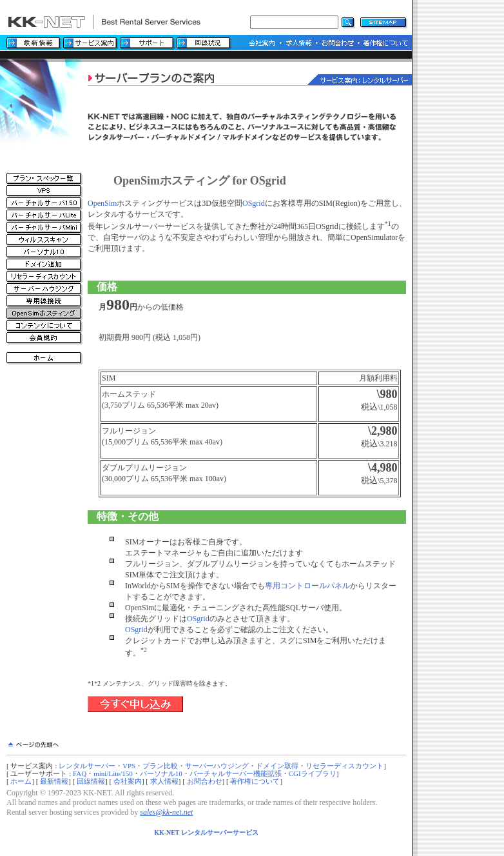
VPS (129, 766)
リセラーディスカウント (344, 766)
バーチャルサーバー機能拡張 (236, 773)
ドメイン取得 (277, 766)
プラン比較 (160, 766)
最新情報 (54, 781)
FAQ (80, 773)
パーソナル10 (161, 773)
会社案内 (128, 781)
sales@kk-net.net (166, 812)
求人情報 (164, 781)
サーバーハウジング (217, 766)
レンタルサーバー (87, 766)
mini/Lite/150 (113, 773)
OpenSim (102, 203)
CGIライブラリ (313, 773)
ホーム (21, 781)
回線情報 (91, 781)
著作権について (255, 781)
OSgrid (254, 203)
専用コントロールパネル (307, 586)
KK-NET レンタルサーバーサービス (206, 832)
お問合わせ (205, 781)
